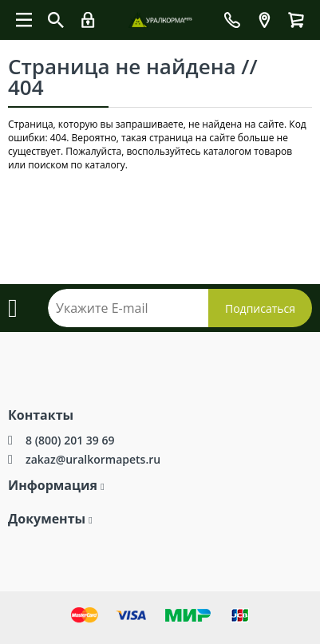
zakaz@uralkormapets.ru (93, 459)
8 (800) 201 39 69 (70, 440)
